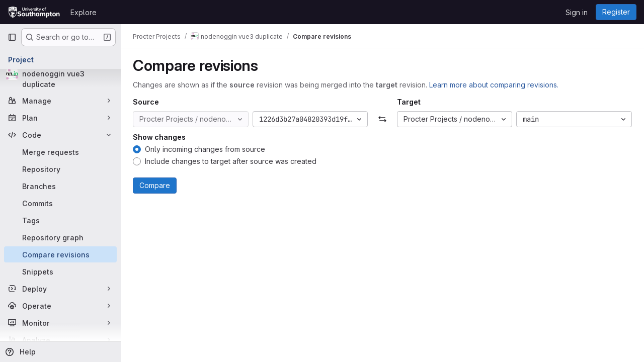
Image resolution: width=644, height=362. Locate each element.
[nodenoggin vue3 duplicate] (60, 79)
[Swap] (382, 119)
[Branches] (60, 186)
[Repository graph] (60, 237)
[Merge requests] (60, 152)
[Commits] (60, 203)
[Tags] (60, 220)
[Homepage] (34, 12)
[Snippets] (60, 271)
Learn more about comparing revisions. (494, 85)
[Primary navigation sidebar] (12, 37)
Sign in (577, 12)
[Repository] (60, 169)
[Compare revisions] (60, 254)
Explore (84, 12)
